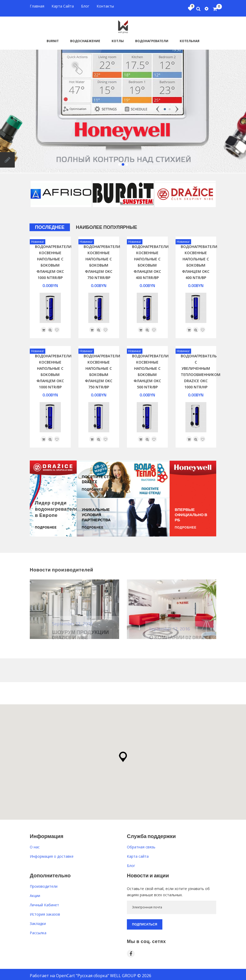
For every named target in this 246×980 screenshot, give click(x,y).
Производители (44, 883)
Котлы (118, 38)
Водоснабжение (85, 38)
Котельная (190, 38)
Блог (131, 862)
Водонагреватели (152, 38)
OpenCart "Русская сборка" (82, 973)
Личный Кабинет (44, 902)
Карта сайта (138, 853)
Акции (35, 892)
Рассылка (38, 930)
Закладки (38, 920)
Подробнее (46, 525)
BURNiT (53, 38)
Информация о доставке (52, 853)
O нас (35, 844)
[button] (123, 754)
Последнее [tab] (50, 224)
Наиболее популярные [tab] (107, 224)
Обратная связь (141, 844)
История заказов (45, 911)
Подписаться (145, 921)
